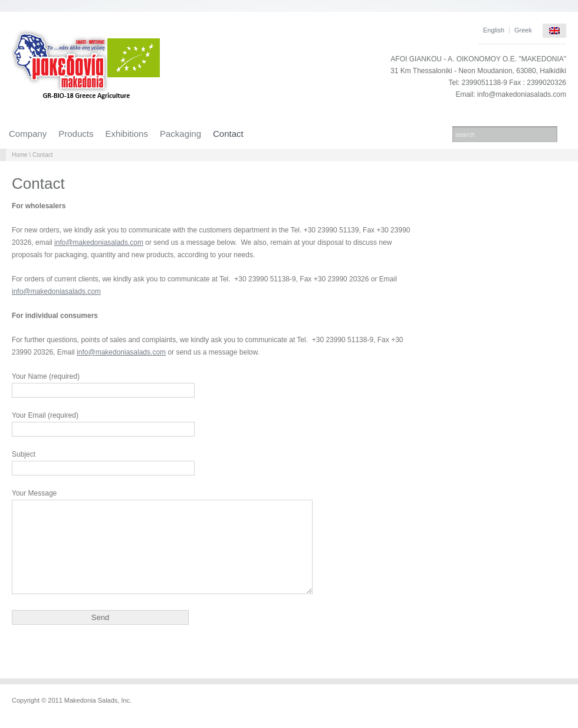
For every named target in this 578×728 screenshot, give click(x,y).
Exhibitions (127, 134)
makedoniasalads (101, 242)
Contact (228, 134)
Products (76, 134)
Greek (523, 30)
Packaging (180, 134)
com (137, 242)
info (60, 242)
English (494, 30)
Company (28, 134)
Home (20, 155)
